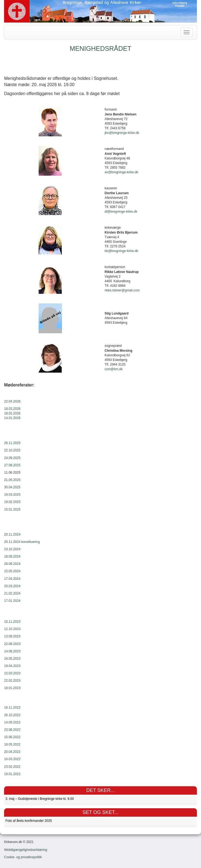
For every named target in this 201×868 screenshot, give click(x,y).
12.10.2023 (12, 629)
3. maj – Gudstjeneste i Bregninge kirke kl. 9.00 (40, 799)
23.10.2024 (12, 549)
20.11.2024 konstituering (22, 542)
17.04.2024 (12, 579)
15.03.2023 (12, 673)
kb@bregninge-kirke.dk (122, 251)
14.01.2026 (12, 418)
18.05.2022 (12, 744)
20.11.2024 (12, 534)
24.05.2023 (12, 659)
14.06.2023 (12, 651)
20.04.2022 (12, 752)
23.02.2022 (12, 767)
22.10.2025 (12, 450)
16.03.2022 (12, 759)
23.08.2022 (12, 730)
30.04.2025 (12, 487)
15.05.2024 (12, 571)
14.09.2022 (12, 722)
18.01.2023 (12, 688)
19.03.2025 (12, 495)
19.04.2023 (12, 666)
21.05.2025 (12, 480)
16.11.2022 (12, 707)
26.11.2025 (12, 443)
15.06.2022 (12, 737)
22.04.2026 (12, 401)
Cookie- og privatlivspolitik (23, 857)
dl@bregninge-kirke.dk (121, 212)
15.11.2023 (12, 622)
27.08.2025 (12, 465)
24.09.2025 (12, 458)
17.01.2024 (12, 601)
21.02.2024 (12, 593)
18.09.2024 (12, 556)
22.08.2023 (12, 644)
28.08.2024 (12, 564)
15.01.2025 (12, 510)
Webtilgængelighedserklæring (26, 850)
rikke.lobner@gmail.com (122, 290)
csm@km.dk (114, 369)
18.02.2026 (12, 413)
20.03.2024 (12, 586)
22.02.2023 (12, 681)
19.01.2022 (12, 774)
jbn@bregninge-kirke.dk (122, 133)
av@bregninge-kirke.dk (122, 172)
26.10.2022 (12, 715)
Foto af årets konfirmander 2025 (29, 821)
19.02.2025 (12, 502)
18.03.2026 (12, 409)
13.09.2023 (12, 636)
